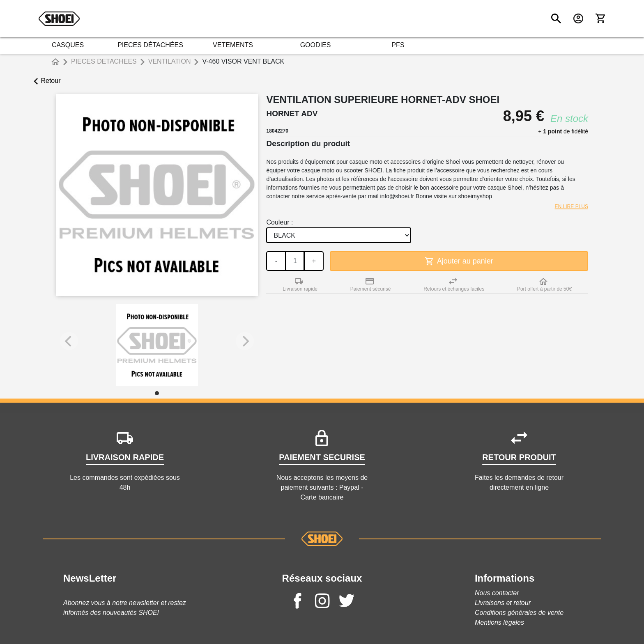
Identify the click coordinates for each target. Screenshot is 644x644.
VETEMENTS (233, 45)
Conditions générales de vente (519, 613)
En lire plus (572, 206)
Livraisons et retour (503, 603)
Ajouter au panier (459, 261)
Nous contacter (497, 593)
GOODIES (316, 45)
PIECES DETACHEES (104, 61)
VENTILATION (170, 61)
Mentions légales (499, 622)
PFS (398, 45)
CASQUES (68, 45)
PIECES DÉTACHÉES (150, 45)
